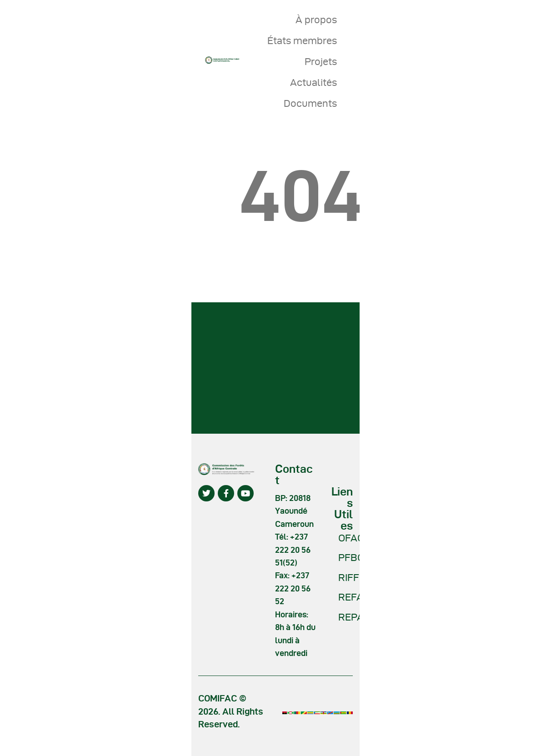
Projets (321, 61)
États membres (302, 40)
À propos (316, 20)
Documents (310, 103)
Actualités (313, 82)
